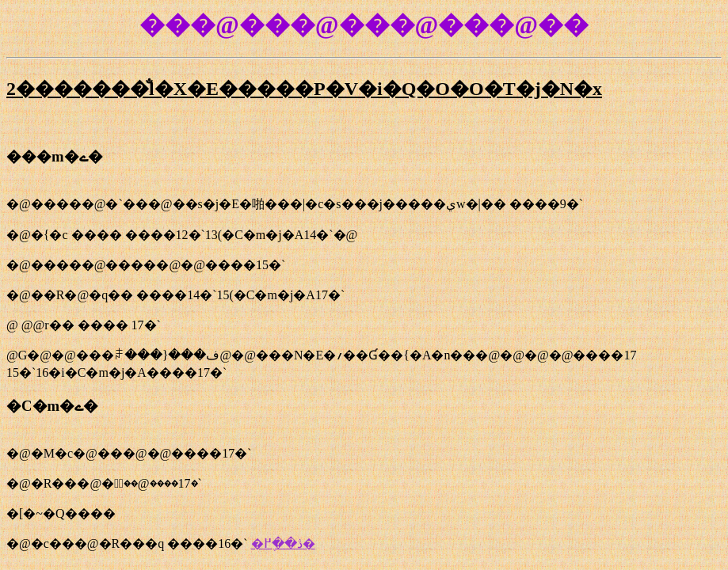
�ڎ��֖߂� (283, 543)
